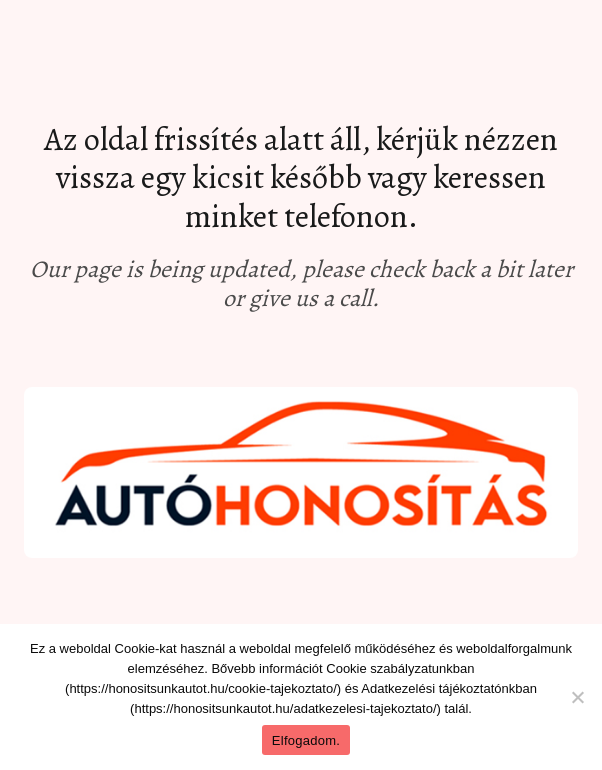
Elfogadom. (306, 740)
